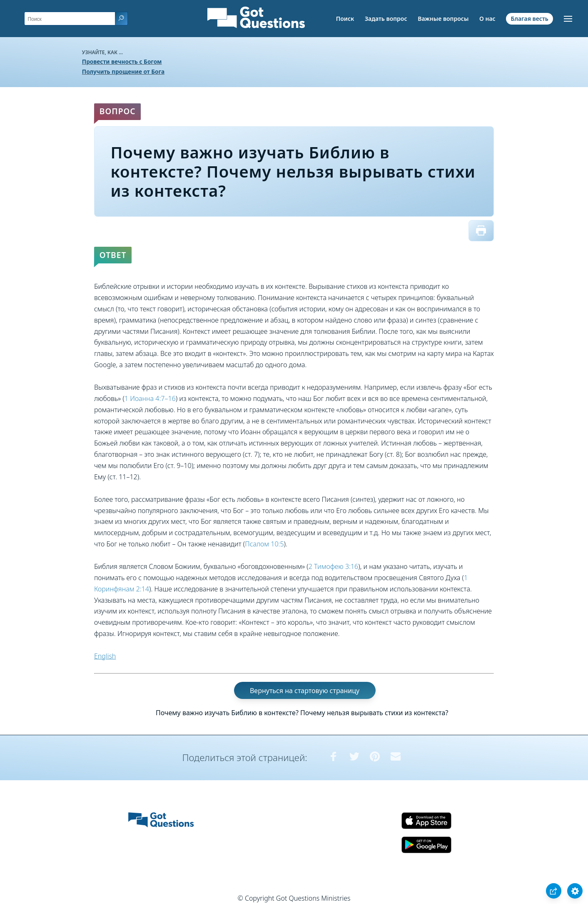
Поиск (345, 19)
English (105, 656)
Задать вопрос (386, 19)
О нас (487, 19)
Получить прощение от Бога (123, 71)
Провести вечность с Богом (122, 61)
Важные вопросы (443, 19)
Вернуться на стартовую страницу (305, 691)
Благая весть (529, 19)
